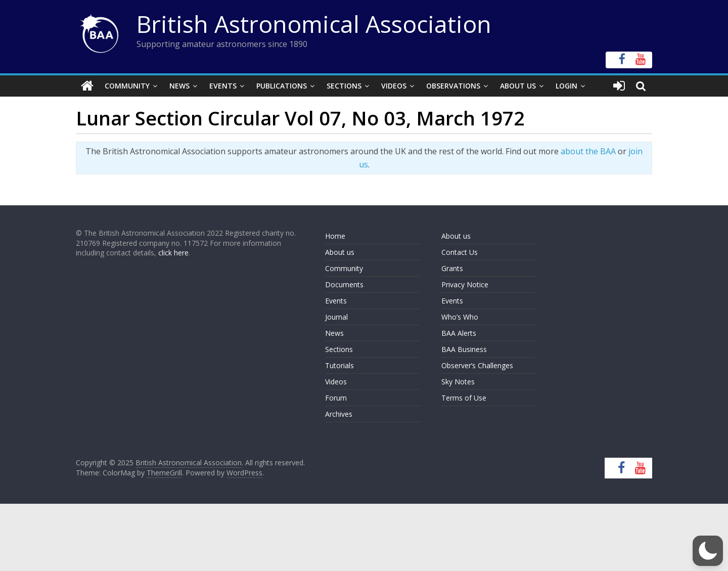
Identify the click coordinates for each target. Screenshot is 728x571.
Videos (394, 86)
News (179, 86)
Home (335, 236)
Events (223, 86)
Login (566, 86)
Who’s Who (460, 317)
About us (340, 252)
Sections (344, 86)
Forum (336, 398)
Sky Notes (458, 382)
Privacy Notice (465, 284)
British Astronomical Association (314, 24)
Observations (453, 86)
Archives (339, 414)
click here (173, 253)
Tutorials (339, 365)
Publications (282, 86)
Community (127, 86)
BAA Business (464, 349)
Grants (452, 268)
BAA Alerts (459, 333)
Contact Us (460, 252)
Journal (336, 317)
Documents (344, 284)
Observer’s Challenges (477, 365)
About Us (518, 86)
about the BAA (588, 151)
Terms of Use (464, 398)
